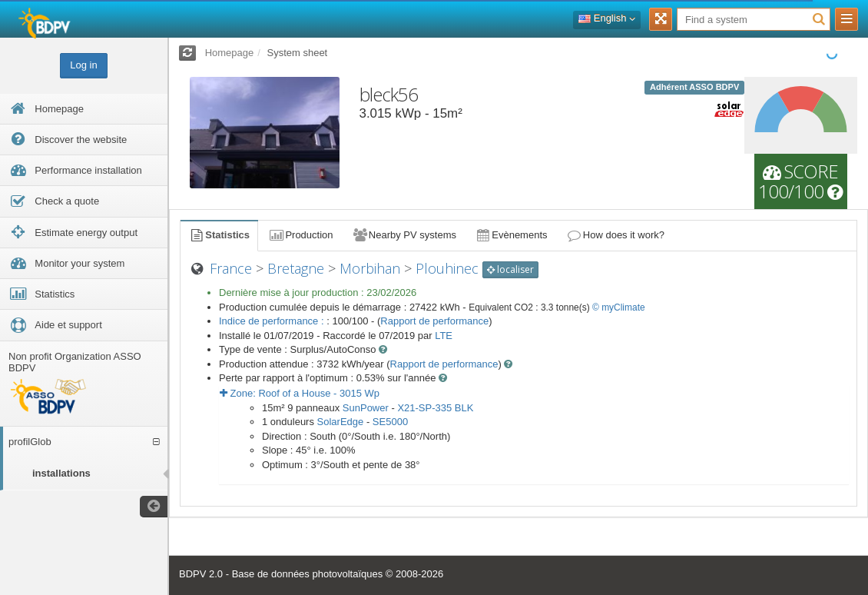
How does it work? (616, 235)
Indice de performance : (273, 321)
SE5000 (390, 422)
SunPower (366, 408)
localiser (510, 269)
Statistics (219, 235)
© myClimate (619, 307)
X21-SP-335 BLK (435, 408)
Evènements (511, 235)
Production (300, 235)
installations (61, 473)
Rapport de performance (434, 321)
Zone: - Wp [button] (300, 393)
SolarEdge (341, 422)
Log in (83, 65)
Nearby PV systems (404, 235)
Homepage (230, 53)
